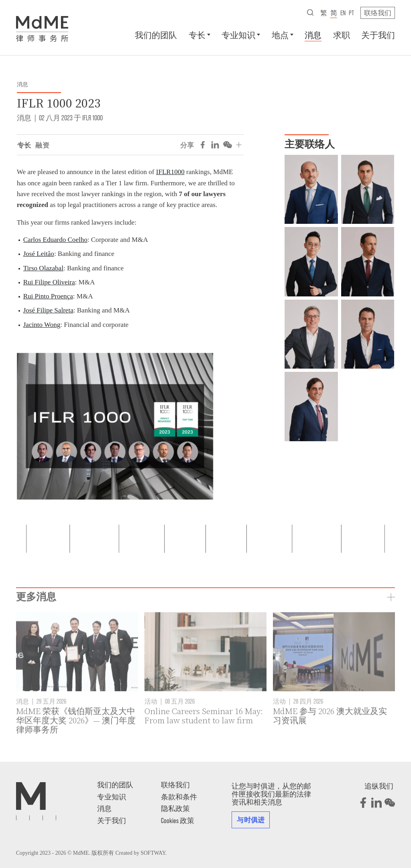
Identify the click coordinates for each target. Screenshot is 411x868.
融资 (42, 145)
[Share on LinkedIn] (215, 145)
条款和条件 (179, 797)
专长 (197, 35)
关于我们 (378, 35)
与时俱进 (251, 819)
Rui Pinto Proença (48, 296)
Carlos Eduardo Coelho (55, 240)
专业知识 (238, 35)
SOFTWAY (153, 853)
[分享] (239, 145)
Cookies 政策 (178, 820)
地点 (280, 35)
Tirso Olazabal (43, 268)
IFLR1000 (170, 172)
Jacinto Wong (42, 325)
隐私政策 (175, 808)
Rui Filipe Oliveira (49, 282)
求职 (342, 35)
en (343, 12)
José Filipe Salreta (48, 310)
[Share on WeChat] (228, 145)
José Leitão (39, 254)
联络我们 (378, 12)
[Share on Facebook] (203, 145)
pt (351, 12)
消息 (313, 35)
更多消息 (36, 621)
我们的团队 (156, 35)
